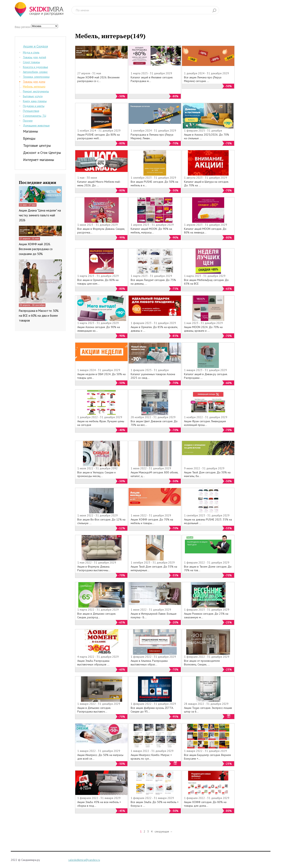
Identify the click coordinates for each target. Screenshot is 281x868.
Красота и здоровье (36, 67)
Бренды (29, 138)
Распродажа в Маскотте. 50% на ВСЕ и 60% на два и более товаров (39, 316)
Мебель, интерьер (34, 86)
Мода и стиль (31, 52)
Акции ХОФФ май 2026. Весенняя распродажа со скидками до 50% (36, 249)
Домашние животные (36, 125)
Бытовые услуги (33, 96)
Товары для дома (34, 82)
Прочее (28, 121)
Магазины (31, 131)
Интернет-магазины (39, 160)
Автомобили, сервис (35, 72)
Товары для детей (34, 57)
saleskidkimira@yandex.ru (84, 860)
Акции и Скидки (36, 46)
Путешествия (31, 111)
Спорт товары (31, 62)
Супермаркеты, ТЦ (34, 116)
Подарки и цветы (34, 106)
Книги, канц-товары (35, 101)
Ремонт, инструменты (36, 91)
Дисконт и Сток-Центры (42, 153)
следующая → (164, 831)
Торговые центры (37, 146)
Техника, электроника (36, 77)
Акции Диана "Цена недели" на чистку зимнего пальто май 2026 (40, 215)
